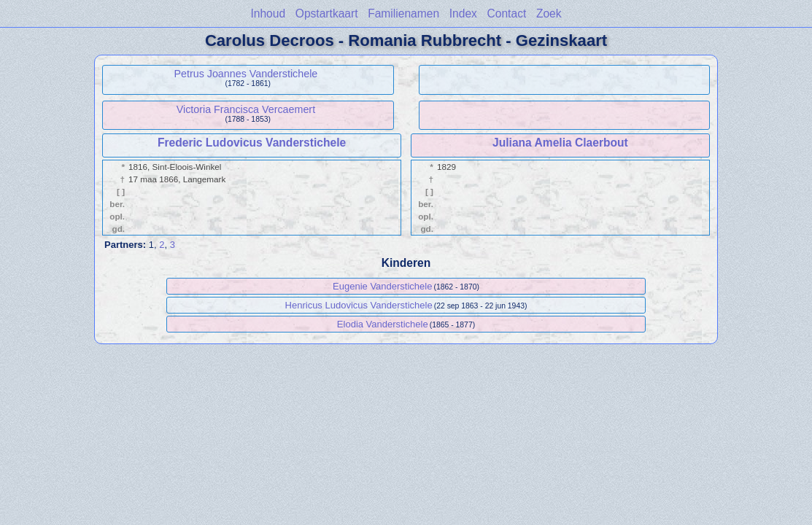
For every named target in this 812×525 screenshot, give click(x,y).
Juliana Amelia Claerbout (560, 143)
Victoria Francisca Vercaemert (246, 109)
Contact (507, 13)
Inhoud (268, 13)
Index (463, 13)
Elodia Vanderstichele (383, 324)
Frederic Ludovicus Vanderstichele (252, 143)
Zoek (549, 13)
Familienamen (403, 13)
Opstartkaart (327, 13)
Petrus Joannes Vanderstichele (245, 74)
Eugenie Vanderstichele (382, 286)
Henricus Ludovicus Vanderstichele (359, 305)
